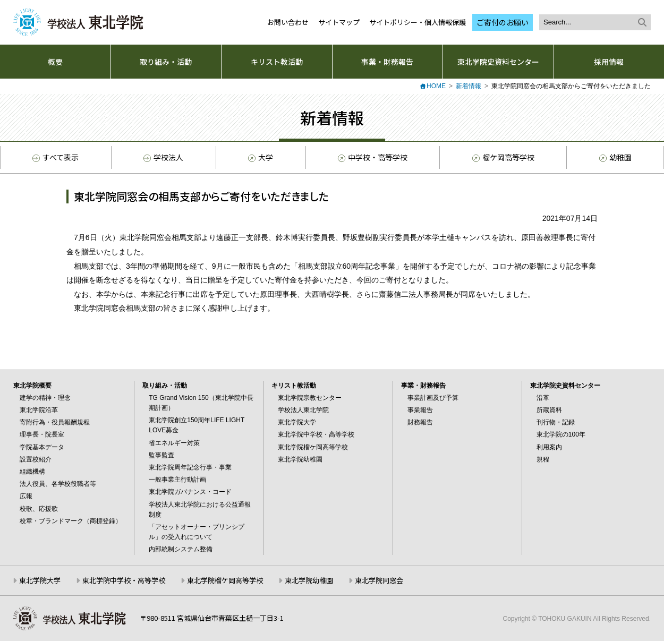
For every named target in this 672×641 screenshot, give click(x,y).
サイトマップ (339, 22)
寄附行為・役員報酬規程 (55, 422)
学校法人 (163, 157)
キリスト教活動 (277, 62)
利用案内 (549, 447)
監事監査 (161, 455)
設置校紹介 (36, 459)
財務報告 (420, 422)
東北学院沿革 (39, 410)
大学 (260, 158)
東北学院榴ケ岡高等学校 (313, 447)
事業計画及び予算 (433, 398)
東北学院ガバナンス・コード (190, 492)
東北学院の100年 (561, 434)
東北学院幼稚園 (300, 459)
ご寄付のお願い (503, 22)
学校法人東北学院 (303, 410)
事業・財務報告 (387, 62)
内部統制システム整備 (181, 549)
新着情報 (469, 86)
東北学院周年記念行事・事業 (190, 467)
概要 (55, 62)
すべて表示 (56, 157)
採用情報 (609, 62)
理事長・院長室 (42, 434)
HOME (436, 86)
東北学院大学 (297, 422)
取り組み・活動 (166, 62)
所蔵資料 (549, 410)
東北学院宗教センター (310, 398)
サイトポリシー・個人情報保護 (418, 22)
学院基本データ (42, 447)
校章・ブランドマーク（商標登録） (71, 521)
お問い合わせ (288, 22)
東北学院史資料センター (498, 62)
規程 (543, 459)
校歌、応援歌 (39, 509)
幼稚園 (615, 158)
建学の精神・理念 (45, 398)
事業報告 (420, 410)
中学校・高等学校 (372, 158)
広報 (26, 496)
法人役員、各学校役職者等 (58, 484)
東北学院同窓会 (379, 580)
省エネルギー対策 (174, 443)
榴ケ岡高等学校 (503, 158)
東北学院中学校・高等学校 (316, 434)
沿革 (543, 398)
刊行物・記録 (556, 422)
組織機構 (32, 472)
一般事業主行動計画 (177, 480)
